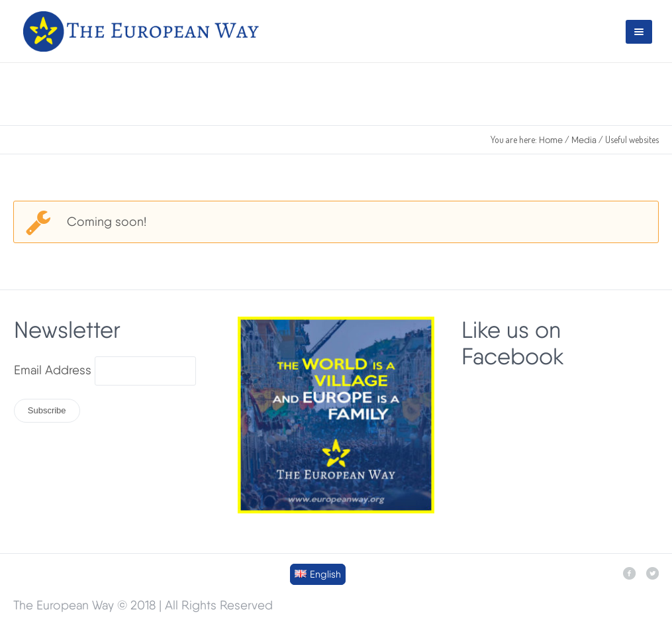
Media (584, 140)
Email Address (53, 370)
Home (551, 140)
